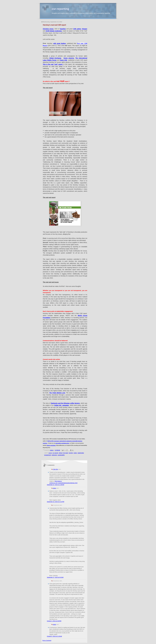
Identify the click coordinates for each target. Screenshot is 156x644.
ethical (61, 453)
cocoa (50, 453)
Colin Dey (56, 469)
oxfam (75, 453)
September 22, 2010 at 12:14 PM (56, 502)
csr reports (55, 453)
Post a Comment (47, 641)
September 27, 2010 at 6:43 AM (55, 577)
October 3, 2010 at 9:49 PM (54, 621)
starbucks (54, 455)
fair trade (66, 453)
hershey (71, 453)
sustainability (61, 455)
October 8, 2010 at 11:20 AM (54, 636)
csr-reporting (60, 9)
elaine (55, 488)
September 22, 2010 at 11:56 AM (56, 485)
